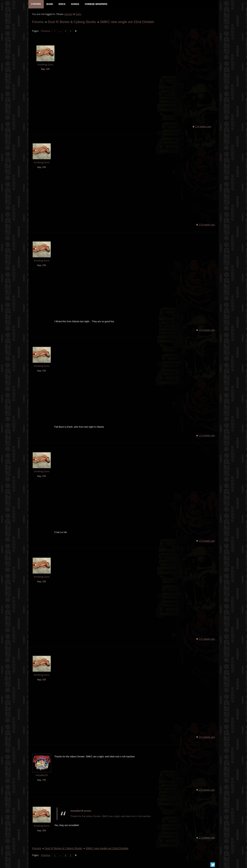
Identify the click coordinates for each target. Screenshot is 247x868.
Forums (38, 22)
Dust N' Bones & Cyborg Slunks (72, 22)
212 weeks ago (207, 330)
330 (48, 69)
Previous (46, 31)
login (79, 14)
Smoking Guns (45, 65)
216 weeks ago (203, 126)
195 (44, 780)
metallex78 (42, 775)
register (68, 14)
